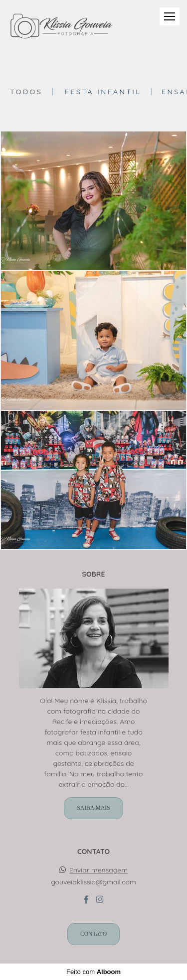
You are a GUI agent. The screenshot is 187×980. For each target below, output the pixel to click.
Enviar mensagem (98, 870)
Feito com (93, 972)
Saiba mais (93, 808)
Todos (26, 92)
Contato (93, 934)
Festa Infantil (103, 92)
